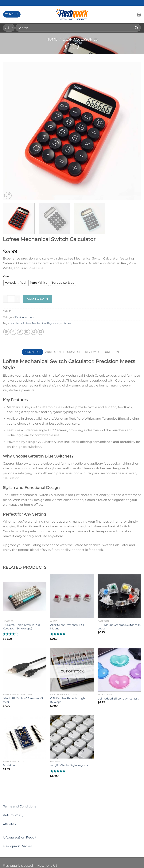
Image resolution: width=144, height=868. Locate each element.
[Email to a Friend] (27, 332)
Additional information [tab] (63, 352)
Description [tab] (33, 352)
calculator (16, 323)
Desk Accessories (80, 39)
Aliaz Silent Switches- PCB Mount (68, 627)
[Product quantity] (11, 299)
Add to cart (38, 299)
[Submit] (137, 28)
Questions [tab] (113, 352)
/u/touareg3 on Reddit (20, 837)
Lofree (27, 323)
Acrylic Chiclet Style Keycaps (69, 765)
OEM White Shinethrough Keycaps (68, 700)
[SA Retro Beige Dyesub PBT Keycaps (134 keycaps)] (25, 596)
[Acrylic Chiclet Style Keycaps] (72, 737)
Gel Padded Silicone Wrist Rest (118, 699)
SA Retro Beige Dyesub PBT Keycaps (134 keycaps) (22, 627)
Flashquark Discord (18, 846)
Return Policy (13, 815)
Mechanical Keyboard (46, 323)
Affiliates (9, 824)
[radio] (15, 283)
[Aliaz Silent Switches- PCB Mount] (72, 596)
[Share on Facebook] (13, 332)
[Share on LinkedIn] (41, 332)
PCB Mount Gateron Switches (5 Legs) (119, 627)
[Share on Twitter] (20, 332)
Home (52, 39)
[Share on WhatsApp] (6, 332)
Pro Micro (9, 765)
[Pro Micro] (25, 737)
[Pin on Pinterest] (34, 332)
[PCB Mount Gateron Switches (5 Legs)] (119, 596)
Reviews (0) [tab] (93, 352)
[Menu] (12, 14)
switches (66, 323)
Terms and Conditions (19, 806)
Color (6, 277)
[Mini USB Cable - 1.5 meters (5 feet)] (25, 670)
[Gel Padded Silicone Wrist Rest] (119, 670)
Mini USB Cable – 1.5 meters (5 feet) (23, 700)
